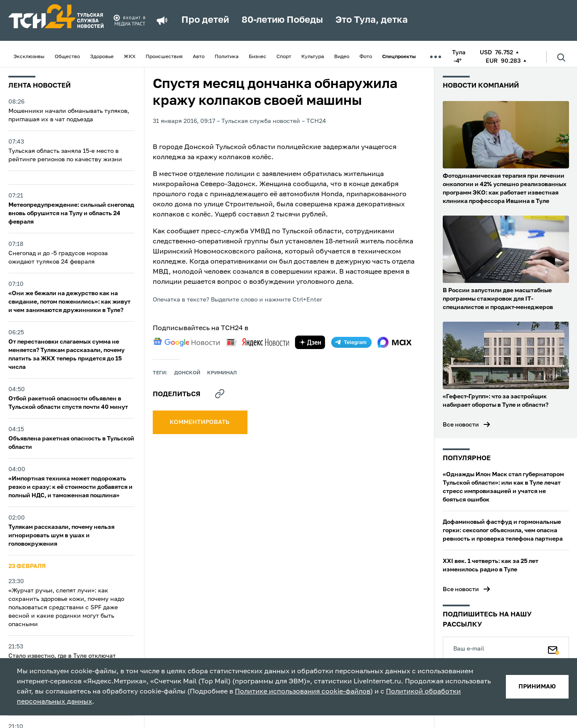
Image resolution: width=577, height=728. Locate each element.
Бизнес (258, 57)
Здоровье (102, 57)
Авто (199, 57)
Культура (313, 57)
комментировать (200, 422)
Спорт (284, 57)
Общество (67, 57)
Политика (227, 57)
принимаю (537, 687)
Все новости (461, 425)
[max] (395, 342)
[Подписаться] (553, 648)
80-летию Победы (282, 20)
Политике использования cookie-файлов (303, 692)
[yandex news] (258, 342)
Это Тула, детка (372, 20)
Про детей (205, 20)
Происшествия (164, 57)
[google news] (186, 342)
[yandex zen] (310, 342)
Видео (342, 57)
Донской (187, 373)
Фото (366, 57)
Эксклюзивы (29, 57)
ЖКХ (130, 57)
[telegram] (351, 342)
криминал (222, 373)
